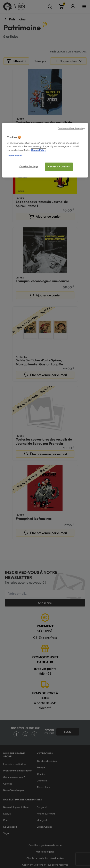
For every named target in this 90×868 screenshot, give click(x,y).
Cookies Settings (29, 166)
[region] (45, 150)
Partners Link (15, 156)
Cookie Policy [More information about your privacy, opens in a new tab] (38, 150)
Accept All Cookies (59, 167)
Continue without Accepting (71, 128)
